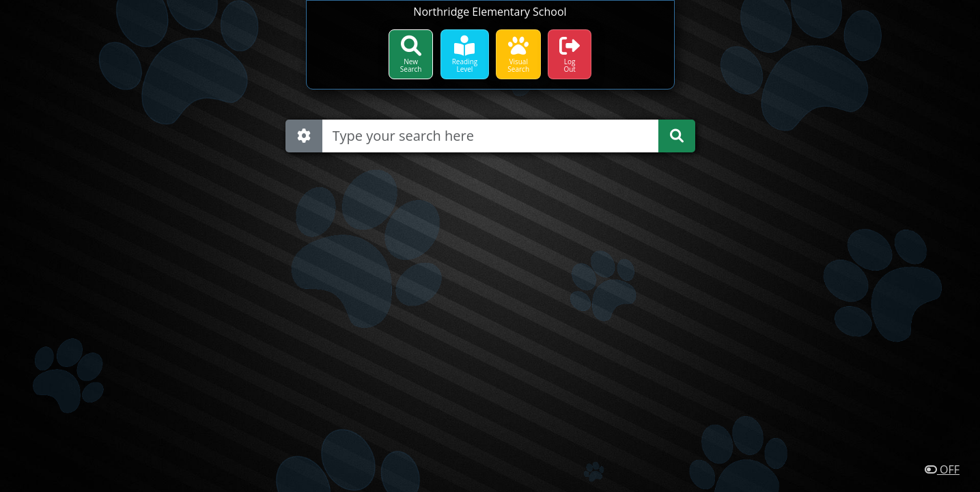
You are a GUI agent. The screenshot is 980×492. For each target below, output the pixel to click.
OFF (942, 469)
